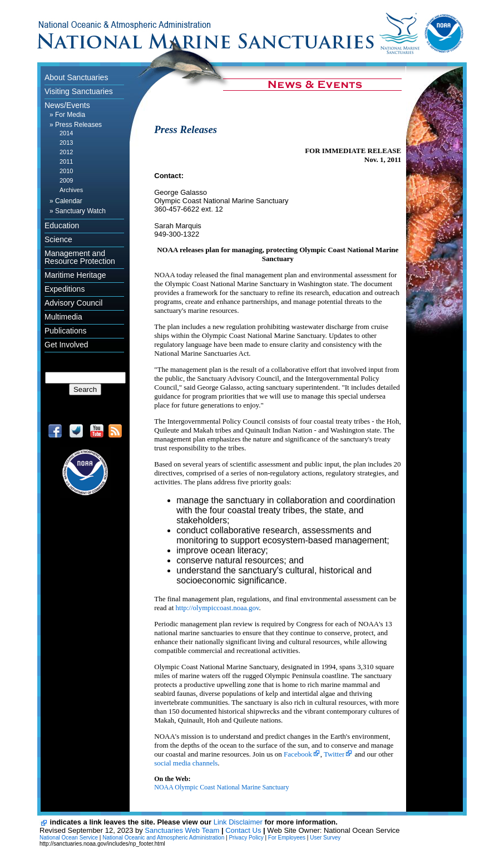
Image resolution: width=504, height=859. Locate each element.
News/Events (67, 105)
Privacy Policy (246, 838)
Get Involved (66, 345)
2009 (66, 180)
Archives (71, 190)
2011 (66, 161)
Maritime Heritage (75, 275)
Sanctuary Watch (80, 211)
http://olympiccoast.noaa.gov (218, 608)
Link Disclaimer (238, 822)
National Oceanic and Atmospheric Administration (163, 838)
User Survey (325, 838)
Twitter (334, 754)
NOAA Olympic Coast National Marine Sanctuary (221, 787)
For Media (70, 115)
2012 (66, 152)
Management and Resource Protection (80, 257)
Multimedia (63, 317)
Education (62, 225)
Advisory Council (73, 303)
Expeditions (65, 289)
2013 (66, 143)
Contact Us (243, 830)
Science (58, 239)
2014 (66, 133)
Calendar (69, 201)
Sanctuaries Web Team (182, 830)
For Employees (287, 838)
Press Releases (78, 125)
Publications (66, 331)
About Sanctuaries (76, 77)
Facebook (298, 754)
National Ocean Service (69, 838)
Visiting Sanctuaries (79, 91)
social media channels (186, 763)
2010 (66, 171)
